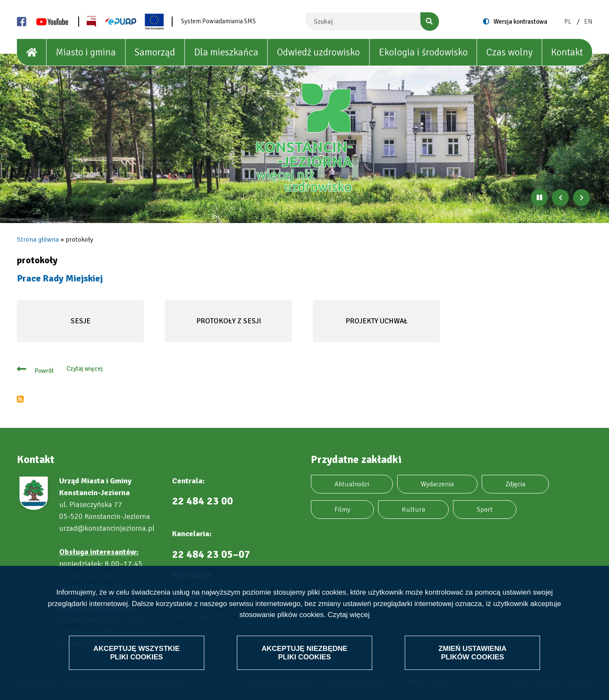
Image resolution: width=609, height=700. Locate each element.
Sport (485, 510)
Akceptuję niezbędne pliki (304, 652)
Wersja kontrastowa (520, 22)
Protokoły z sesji (226, 329)
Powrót (44, 371)
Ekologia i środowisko (423, 52)
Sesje (66, 329)
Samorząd (155, 52)
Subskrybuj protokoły (20, 399)
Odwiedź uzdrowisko (318, 52)
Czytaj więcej (349, 615)
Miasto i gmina (86, 52)
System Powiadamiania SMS (218, 21)
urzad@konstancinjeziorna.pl (107, 528)
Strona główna (38, 240)
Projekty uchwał (373, 329)
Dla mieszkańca (226, 52)
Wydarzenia (437, 484)
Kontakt (567, 52)
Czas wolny (509, 52)
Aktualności (352, 484)
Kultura (413, 510)
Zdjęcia (515, 484)
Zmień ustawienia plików (472, 652)
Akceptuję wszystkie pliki (137, 652)
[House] (32, 52)
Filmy (342, 510)
